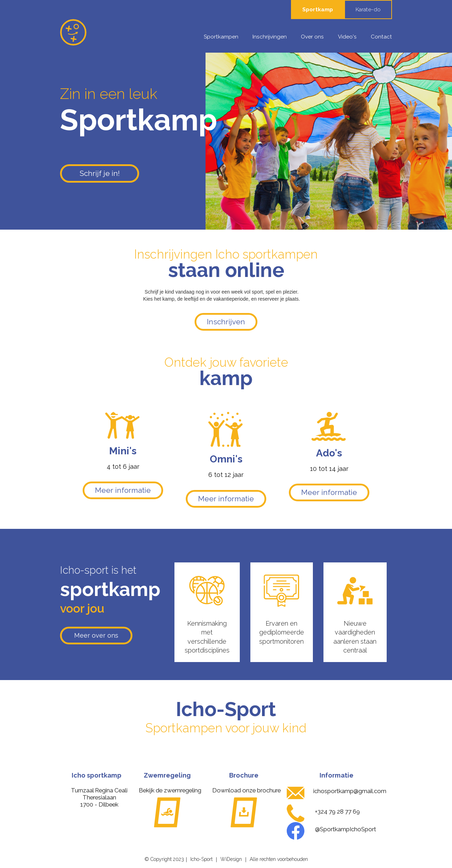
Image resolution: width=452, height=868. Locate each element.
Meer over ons (96, 635)
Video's (347, 37)
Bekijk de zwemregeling (170, 790)
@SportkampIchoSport (346, 829)
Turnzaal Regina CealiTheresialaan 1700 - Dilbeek (99, 797)
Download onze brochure (246, 790)
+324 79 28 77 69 (337, 811)
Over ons (312, 37)
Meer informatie (123, 490)
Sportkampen (221, 37)
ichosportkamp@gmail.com (350, 791)
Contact (381, 37)
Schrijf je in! (100, 173)
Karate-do (368, 10)
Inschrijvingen (270, 37)
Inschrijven (226, 322)
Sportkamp (318, 10)
